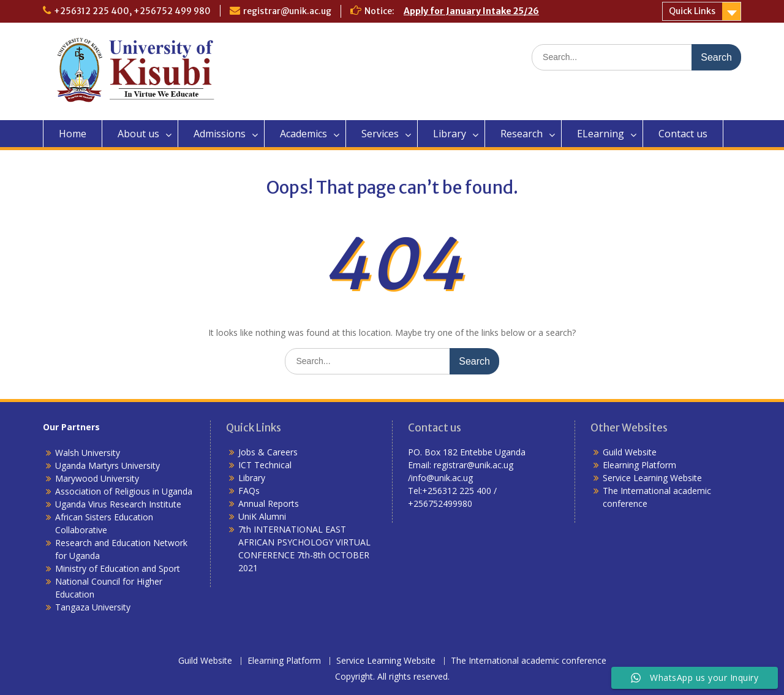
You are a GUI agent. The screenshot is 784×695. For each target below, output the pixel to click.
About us (138, 134)
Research (522, 134)
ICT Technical (265, 465)
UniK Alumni (262, 516)
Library (450, 134)
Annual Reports (269, 503)
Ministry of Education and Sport (118, 568)
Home (73, 134)
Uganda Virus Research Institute (118, 504)
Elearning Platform (639, 465)
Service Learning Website (652, 478)
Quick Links (692, 11)
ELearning (601, 134)
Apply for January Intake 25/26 (471, 11)
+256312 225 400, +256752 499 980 (132, 11)
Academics (303, 134)
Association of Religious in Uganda (124, 491)
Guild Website (630, 452)
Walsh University (88, 453)
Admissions (220, 134)
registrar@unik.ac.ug (287, 11)
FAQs (249, 491)
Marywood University (97, 478)
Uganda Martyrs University (107, 465)
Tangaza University (93, 607)
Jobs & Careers (268, 452)
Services (380, 134)
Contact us (683, 134)
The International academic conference (529, 661)
